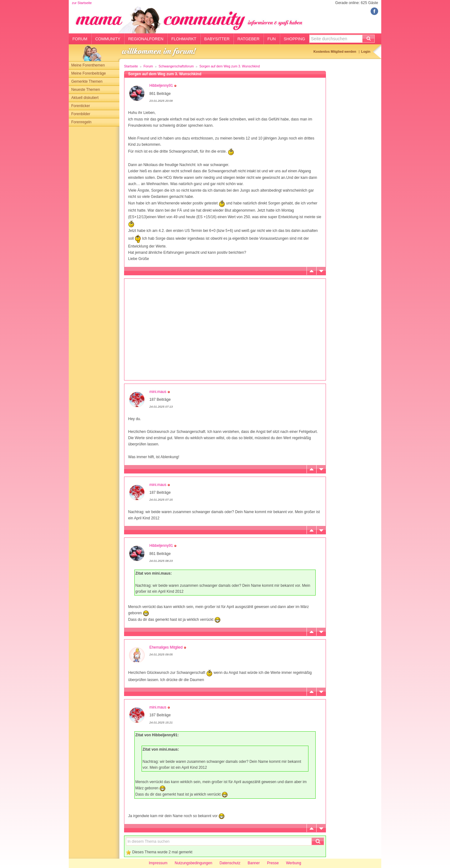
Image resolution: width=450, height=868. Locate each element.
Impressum (158, 863)
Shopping (295, 39)
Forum (80, 39)
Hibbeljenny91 (161, 86)
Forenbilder (81, 114)
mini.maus (158, 392)
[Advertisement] (94, 220)
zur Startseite (82, 3)
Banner (254, 863)
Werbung (293, 863)
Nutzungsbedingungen (193, 863)
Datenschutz (230, 863)
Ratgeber (249, 39)
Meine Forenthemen (88, 65)
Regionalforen (146, 39)
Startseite (131, 66)
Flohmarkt (184, 39)
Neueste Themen (86, 90)
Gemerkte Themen (87, 81)
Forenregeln (81, 122)
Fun (272, 39)
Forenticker (81, 106)
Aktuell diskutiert (85, 98)
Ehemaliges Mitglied (166, 647)
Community (108, 39)
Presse (273, 863)
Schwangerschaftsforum (176, 66)
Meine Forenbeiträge (89, 73)
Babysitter (217, 39)
